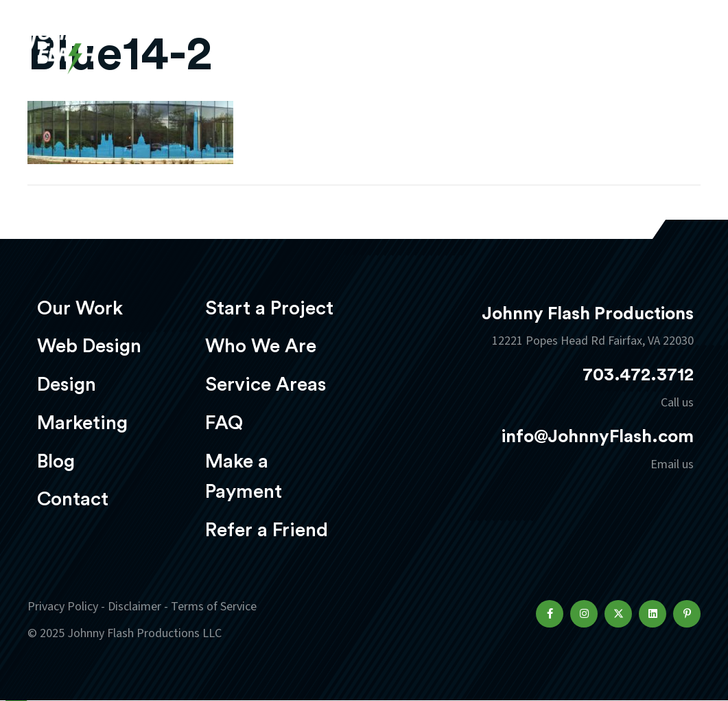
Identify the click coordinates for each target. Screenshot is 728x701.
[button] (550, 614)
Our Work (80, 308)
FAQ (224, 423)
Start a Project (269, 308)
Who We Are (261, 346)
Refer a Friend (267, 530)
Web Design (89, 346)
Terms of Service (214, 607)
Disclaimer (134, 607)
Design (67, 384)
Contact (73, 499)
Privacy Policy (63, 607)
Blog (56, 461)
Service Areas (266, 384)
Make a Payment (244, 477)
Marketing (82, 423)
